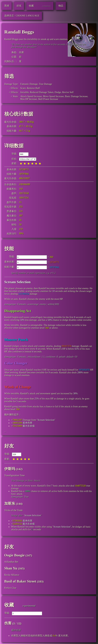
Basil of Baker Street (20, 581)
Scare (23, 88)
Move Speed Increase (54, 96)
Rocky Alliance (12, 575)
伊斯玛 (10, 469)
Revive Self (68, 92)
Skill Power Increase (48, 99)
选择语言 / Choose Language (22, 16)
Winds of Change (18, 387)
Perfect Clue (10, 588)
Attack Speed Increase (31, 96)
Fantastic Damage (29, 84)
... (5, 333)
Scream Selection (17, 282)
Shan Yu (11, 568)
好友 (9, 446)
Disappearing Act (18, 311)
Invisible (25, 92)
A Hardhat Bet (11, 562)
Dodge (58, 92)
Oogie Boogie (14, 555)
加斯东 (10, 504)
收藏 (9, 605)
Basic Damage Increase (76, 96)
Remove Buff (34, 88)
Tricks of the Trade (13, 510)
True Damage (45, 84)
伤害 (21, 52)
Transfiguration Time (15, 475)
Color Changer (16, 363)
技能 (9, 249)
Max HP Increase (29, 99)
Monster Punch (16, 340)
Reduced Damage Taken (42, 92)
